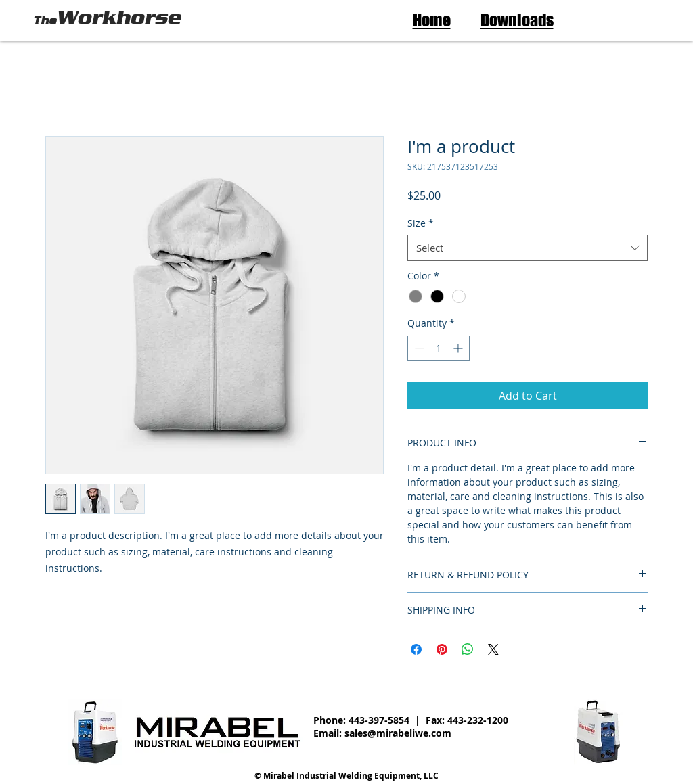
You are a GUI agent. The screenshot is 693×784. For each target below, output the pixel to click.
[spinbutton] (439, 348)
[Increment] (459, 348)
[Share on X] (493, 649)
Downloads (517, 20)
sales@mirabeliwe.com (398, 733)
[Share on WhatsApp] (468, 649)
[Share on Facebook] (416, 649)
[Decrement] (418, 348)
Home (432, 20)
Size (421, 223)
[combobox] (528, 248)
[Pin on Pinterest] (442, 649)
